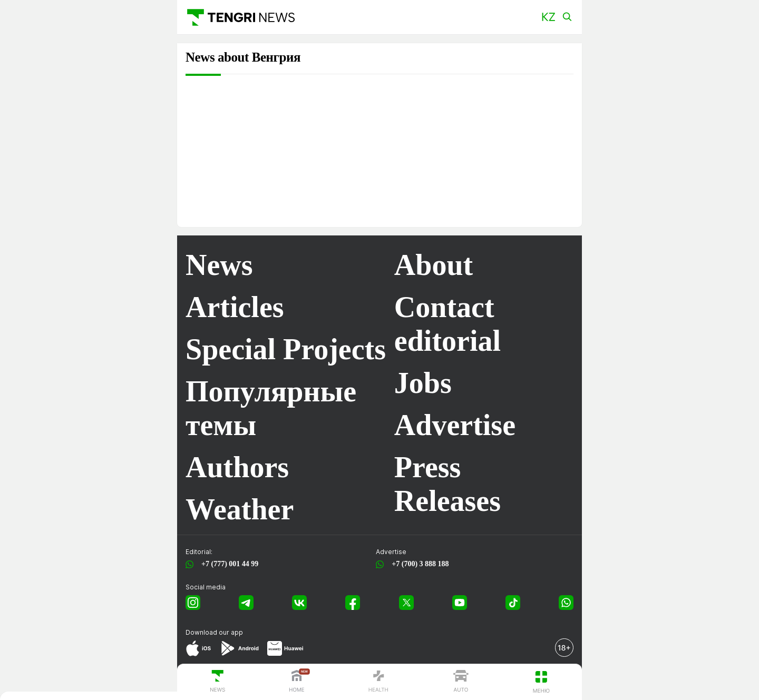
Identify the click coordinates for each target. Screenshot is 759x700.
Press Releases (447, 484)
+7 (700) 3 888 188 (418, 564)
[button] (548, 17)
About (434, 265)
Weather (240, 509)
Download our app (214, 632)
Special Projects (286, 349)
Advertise (455, 425)
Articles (235, 307)
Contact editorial (447, 324)
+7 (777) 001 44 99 (228, 564)
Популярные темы (271, 408)
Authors (237, 467)
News (219, 265)
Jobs (423, 383)
